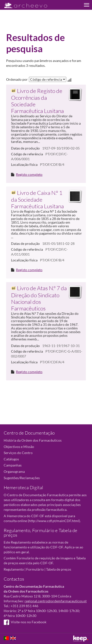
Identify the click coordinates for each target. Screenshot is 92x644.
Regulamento (14, 569)
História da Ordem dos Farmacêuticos (33, 440)
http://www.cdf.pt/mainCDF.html (54, 521)
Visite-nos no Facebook (25, 622)
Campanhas (13, 465)
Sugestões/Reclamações (22, 478)
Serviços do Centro (18, 453)
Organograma (14, 471)
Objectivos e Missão (19, 447)
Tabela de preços (59, 569)
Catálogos (11, 459)
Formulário (35, 569)
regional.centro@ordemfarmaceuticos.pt (56, 601)
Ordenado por (17, 79)
